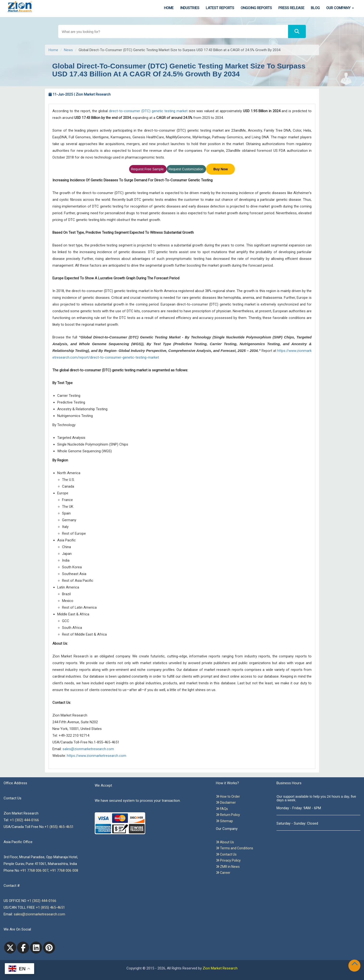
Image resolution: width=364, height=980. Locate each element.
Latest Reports (220, 8)
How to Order (228, 796)
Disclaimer (226, 802)
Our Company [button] (340, 8)
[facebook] (23, 948)
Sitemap (224, 821)
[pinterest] (49, 948)
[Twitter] (10, 948)
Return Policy (228, 815)
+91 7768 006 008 (64, 870)
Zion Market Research (220, 968)
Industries (190, 8)
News (68, 50)
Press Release (291, 8)
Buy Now (220, 169)
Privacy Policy (228, 860)
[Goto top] (356, 965)
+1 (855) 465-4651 (59, 827)
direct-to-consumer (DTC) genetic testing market (148, 111)
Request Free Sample (148, 169)
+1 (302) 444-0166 (24, 820)
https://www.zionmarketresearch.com (97, 756)
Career (223, 873)
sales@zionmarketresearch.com (88, 749)
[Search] (297, 32)
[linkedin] (36, 948)
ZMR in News (228, 867)
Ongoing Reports (256, 8)
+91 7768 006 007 (34, 870)
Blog (315, 8)
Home (169, 8)
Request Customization (186, 169)
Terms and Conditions (235, 848)
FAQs (222, 809)
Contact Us (226, 854)
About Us (225, 842)
